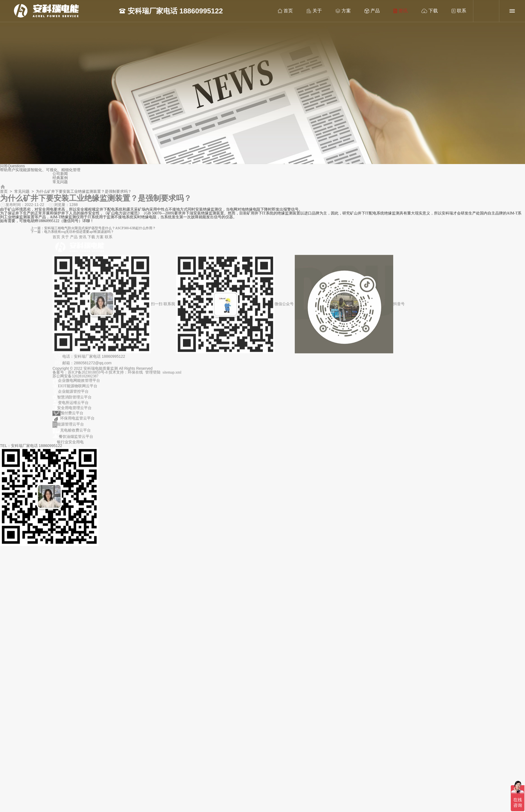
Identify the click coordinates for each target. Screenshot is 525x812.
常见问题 (60, 182)
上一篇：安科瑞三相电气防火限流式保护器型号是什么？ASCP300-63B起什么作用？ (150, 229)
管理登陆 (153, 375)
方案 (337, 11)
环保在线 (135, 375)
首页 (280, 11)
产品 (366, 11)
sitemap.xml (172, 375)
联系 (453, 11)
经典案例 (60, 178)
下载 (424, 11)
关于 (308, 11)
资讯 (395, 11)
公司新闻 (60, 174)
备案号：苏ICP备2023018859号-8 (81, 375)
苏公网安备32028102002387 (75, 379)
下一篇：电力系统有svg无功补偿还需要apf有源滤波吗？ (136, 231)
